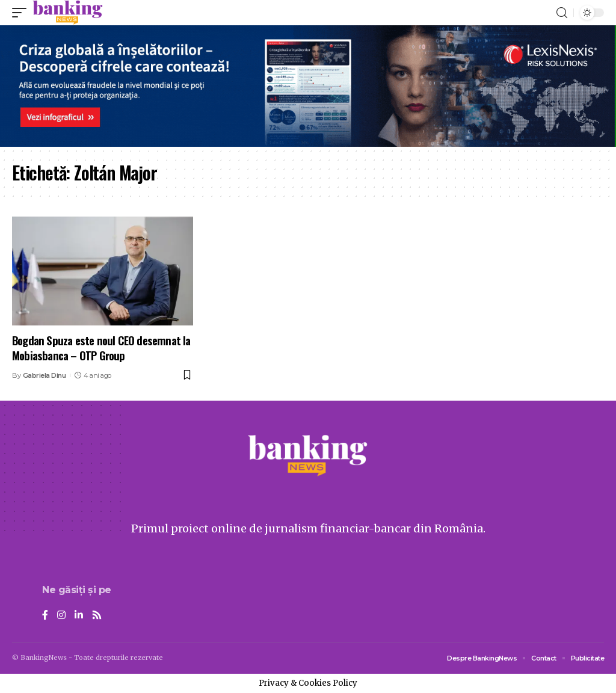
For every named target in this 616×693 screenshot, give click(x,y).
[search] (562, 13)
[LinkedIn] (79, 616)
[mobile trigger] (22, 13)
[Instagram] (61, 616)
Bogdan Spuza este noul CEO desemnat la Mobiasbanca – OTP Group (101, 347)
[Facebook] (45, 616)
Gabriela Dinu (45, 375)
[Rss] (97, 616)
